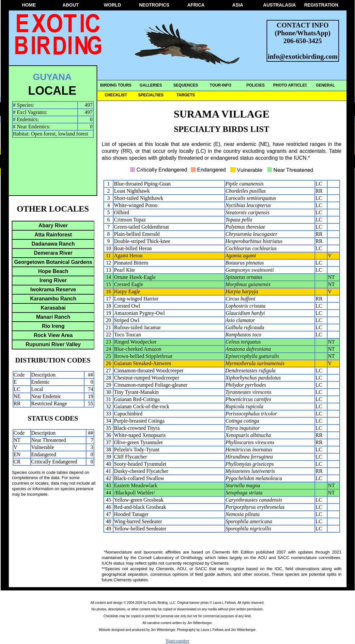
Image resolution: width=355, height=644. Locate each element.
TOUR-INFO (221, 85)
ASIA (238, 5)
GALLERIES (151, 85)
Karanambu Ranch (53, 299)
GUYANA (52, 77)
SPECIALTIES (151, 95)
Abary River (53, 225)
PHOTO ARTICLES (290, 85)
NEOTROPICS (154, 5)
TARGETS (186, 95)
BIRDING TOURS (116, 85)
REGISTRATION (321, 5)
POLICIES (255, 85)
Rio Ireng (53, 326)
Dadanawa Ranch (53, 244)
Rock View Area (53, 335)
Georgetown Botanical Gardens (53, 262)
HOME (29, 5)
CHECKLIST (116, 95)
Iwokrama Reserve (53, 290)
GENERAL (325, 85)
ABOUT (71, 5)
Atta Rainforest (53, 235)
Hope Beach (53, 271)
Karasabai (53, 308)
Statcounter (178, 641)
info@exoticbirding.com (303, 56)
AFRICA (196, 5)
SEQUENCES (185, 85)
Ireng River (53, 280)
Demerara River (53, 253)
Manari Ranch (53, 317)
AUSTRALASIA (279, 5)
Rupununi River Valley (53, 344)
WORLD (112, 5)
